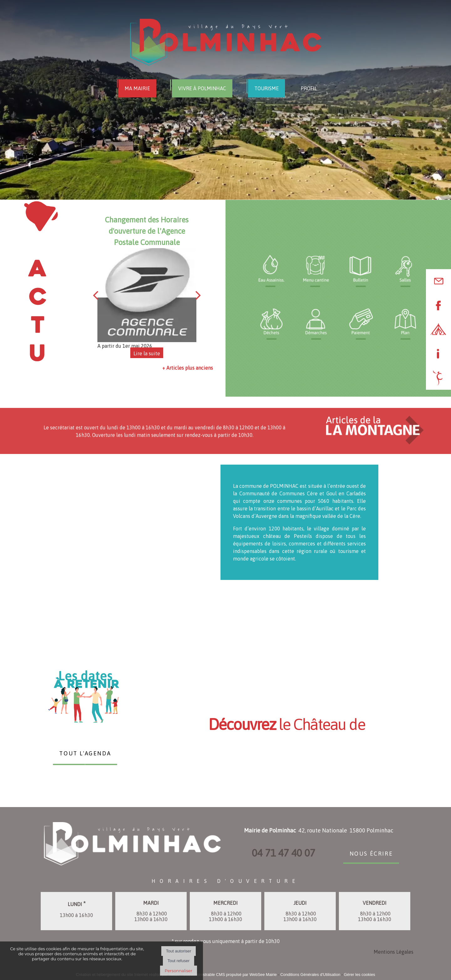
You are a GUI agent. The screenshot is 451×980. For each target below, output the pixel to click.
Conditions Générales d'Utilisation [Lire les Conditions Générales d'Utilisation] (310, 975)
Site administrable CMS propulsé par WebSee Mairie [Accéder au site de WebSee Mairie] (230, 975)
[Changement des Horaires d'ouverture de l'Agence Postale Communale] (147, 295)
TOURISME (267, 88)
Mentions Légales (394, 952)
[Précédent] (96, 295)
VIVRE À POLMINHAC (202, 88)
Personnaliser (179, 971)
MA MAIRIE (137, 88)
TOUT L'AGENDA (85, 753)
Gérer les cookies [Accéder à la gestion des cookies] (360, 975)
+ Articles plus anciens (188, 368)
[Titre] (271, 271)
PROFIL (309, 88)
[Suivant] (198, 295)
